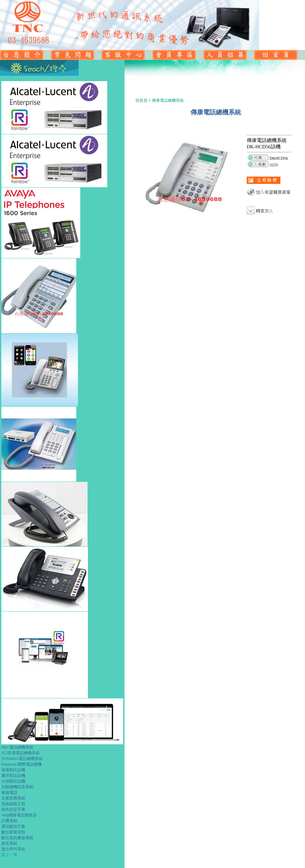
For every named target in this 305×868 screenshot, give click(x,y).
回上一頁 (9, 855)
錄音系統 (9, 843)
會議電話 (9, 793)
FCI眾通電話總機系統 (20, 753)
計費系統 (9, 821)
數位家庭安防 (13, 832)
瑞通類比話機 (13, 770)
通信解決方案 (13, 826)
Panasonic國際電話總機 (21, 764)
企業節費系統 (13, 798)
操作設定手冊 (13, 809)
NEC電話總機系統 (17, 747)
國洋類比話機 (13, 776)
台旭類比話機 (13, 781)
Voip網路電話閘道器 (19, 815)
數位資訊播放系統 (17, 838)
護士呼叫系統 (13, 849)
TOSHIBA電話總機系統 (22, 759)
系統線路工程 (13, 804)
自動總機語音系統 (17, 787)
